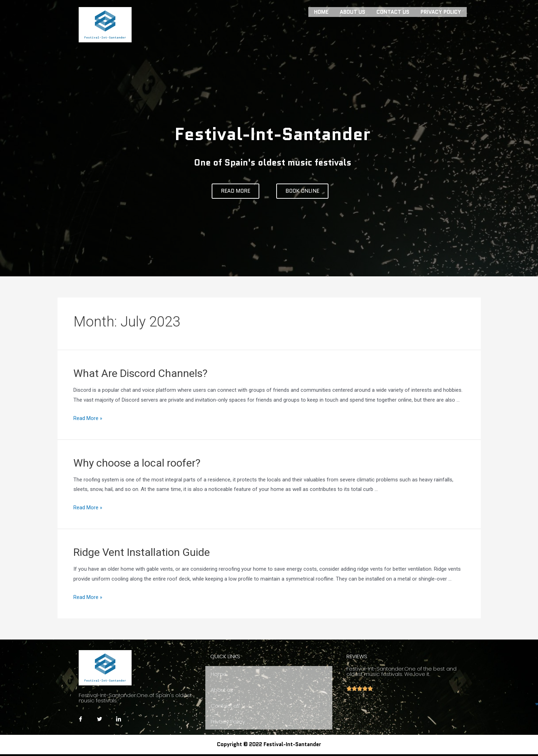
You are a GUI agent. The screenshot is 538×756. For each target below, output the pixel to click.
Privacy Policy (441, 11)
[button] (235, 191)
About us (352, 11)
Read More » (88, 418)
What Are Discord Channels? (140, 373)
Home (321, 11)
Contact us (393, 11)
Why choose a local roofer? (137, 463)
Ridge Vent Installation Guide (142, 552)
